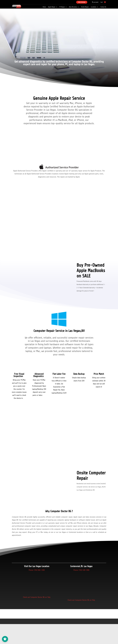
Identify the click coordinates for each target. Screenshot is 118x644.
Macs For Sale (82, 2)
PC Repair (62, 7)
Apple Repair (52, 7)
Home (44, 7)
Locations (94, 7)
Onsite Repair (85, 7)
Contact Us (103, 7)
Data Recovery (73, 7)
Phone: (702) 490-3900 (81, 570)
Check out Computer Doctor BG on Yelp (37, 597)
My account (95, 2)
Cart (102, 2)
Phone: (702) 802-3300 (37, 570)
